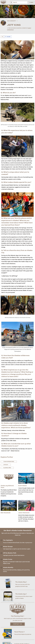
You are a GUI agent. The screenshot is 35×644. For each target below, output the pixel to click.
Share (8, 37)
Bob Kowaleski (6, 513)
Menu (31, 2)
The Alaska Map (21, 582)
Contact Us (17, 624)
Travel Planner (19, 632)
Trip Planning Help (18, 616)
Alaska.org (7, 468)
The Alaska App (21, 594)
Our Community (11, 21)
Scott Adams (22, 486)
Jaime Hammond (24, 513)
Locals (6, 465)
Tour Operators (9, 462)
